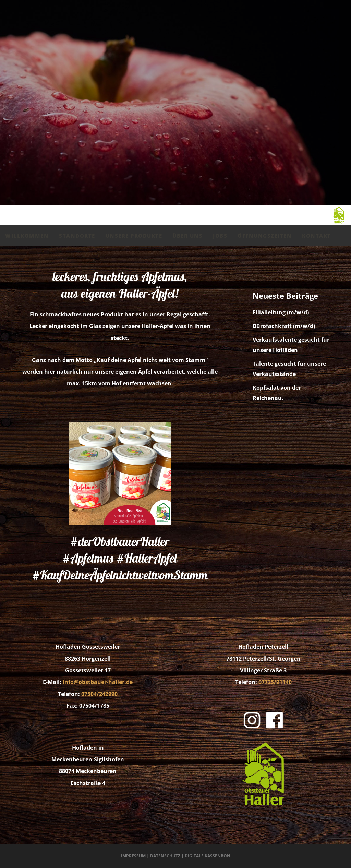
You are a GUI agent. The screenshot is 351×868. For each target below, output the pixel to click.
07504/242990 (99, 694)
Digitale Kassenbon (208, 856)
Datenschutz (165, 856)
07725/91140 (275, 682)
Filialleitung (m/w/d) (281, 312)
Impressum (133, 856)
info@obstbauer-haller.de (98, 682)
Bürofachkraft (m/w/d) (284, 326)
